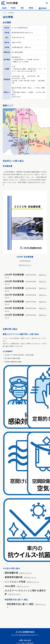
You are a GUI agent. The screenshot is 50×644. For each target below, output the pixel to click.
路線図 (4, 8)
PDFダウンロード (25, 265)
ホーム (5, 13)
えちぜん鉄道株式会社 (25, 632)
